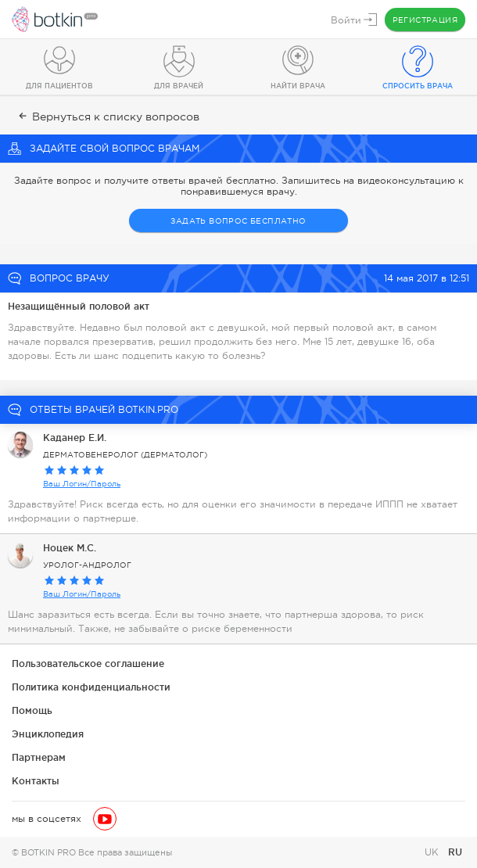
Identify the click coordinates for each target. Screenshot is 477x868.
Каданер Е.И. (75, 438)
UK (433, 852)
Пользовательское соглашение (88, 664)
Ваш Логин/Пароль (82, 484)
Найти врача (298, 86)
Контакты (36, 781)
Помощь (32, 710)
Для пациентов (59, 86)
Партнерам (39, 757)
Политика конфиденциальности (91, 687)
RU (455, 852)
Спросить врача (418, 86)
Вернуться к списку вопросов (108, 117)
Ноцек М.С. (70, 548)
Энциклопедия (48, 734)
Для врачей (179, 86)
